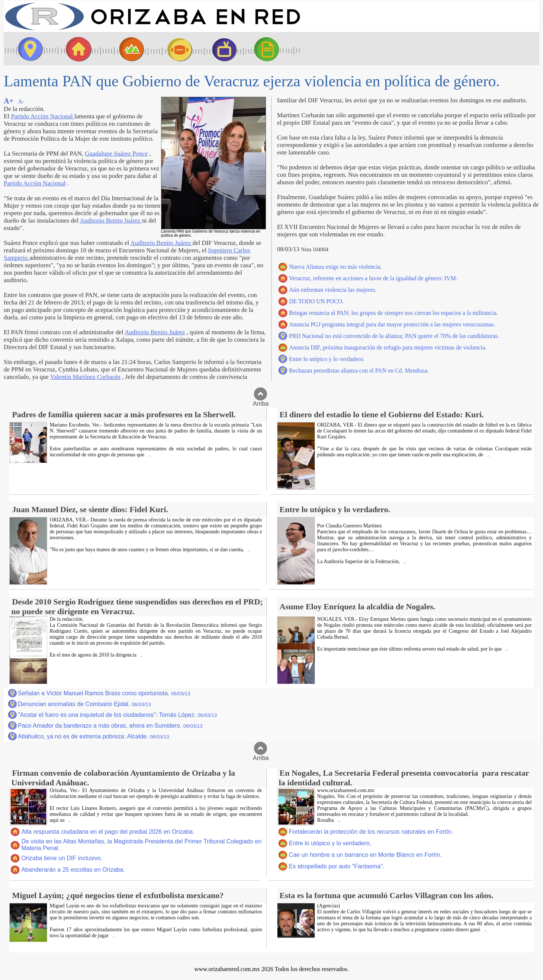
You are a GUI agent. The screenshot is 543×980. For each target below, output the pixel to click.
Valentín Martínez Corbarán (85, 377)
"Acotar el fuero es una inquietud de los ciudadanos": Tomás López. (117, 715)
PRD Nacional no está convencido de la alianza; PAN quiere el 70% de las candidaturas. (394, 336)
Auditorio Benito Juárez (111, 221)
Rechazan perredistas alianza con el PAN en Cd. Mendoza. (359, 371)
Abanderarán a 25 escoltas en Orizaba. (73, 870)
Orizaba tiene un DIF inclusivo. (62, 858)
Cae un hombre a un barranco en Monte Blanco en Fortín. (365, 855)
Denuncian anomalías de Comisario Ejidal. (84, 704)
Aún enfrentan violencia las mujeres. (333, 290)
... (149, 455)
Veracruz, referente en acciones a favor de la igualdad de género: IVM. (373, 278)
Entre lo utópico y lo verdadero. (327, 359)
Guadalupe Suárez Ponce (116, 154)
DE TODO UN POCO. (316, 301)
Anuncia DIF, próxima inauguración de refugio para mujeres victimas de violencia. (388, 347)
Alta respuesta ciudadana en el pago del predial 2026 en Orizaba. (108, 832)
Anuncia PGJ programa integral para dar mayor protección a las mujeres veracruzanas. (392, 324)
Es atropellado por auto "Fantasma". (337, 866)
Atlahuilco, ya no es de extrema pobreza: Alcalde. (94, 736)
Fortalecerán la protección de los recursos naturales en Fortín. (371, 832)
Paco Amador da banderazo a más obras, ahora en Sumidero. (110, 726)
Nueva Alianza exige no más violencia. (335, 267)
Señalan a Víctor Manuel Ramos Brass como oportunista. (104, 693)
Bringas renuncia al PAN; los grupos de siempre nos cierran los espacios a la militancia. (393, 313)
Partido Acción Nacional (43, 116)
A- (21, 101)
